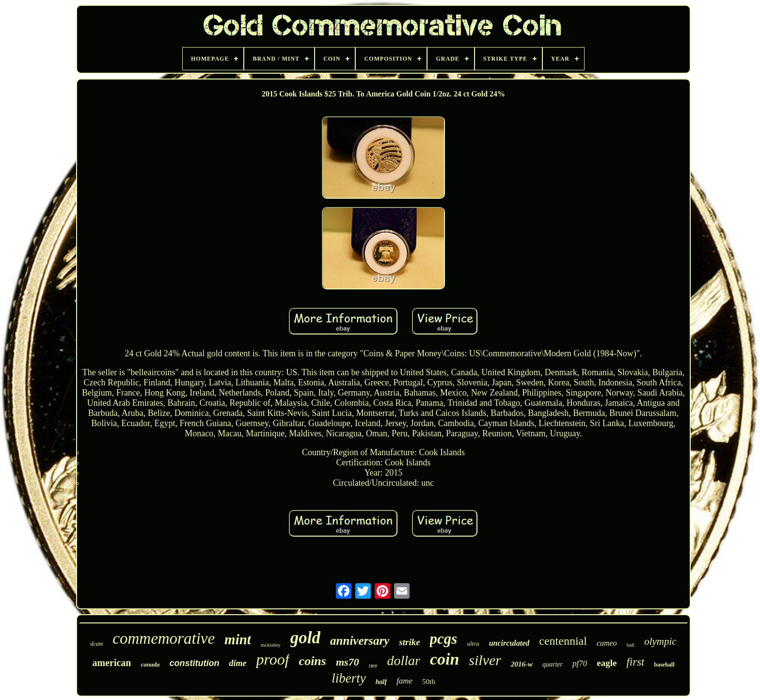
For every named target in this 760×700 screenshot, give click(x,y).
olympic (660, 641)
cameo (607, 643)
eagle (607, 663)
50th (429, 682)
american (111, 663)
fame (404, 681)
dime (237, 663)
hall (631, 645)
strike (409, 642)
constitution (194, 663)
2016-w (522, 664)
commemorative (164, 638)
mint (238, 639)
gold (305, 638)
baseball (664, 665)
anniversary (360, 641)
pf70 (580, 663)
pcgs (444, 639)
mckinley (271, 645)
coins (313, 661)
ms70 (348, 662)
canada (150, 664)
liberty (348, 678)
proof (272, 659)
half (381, 682)
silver (485, 660)
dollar (403, 660)
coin (444, 659)
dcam (96, 644)
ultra (473, 644)
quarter (553, 664)
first (635, 662)
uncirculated (509, 643)
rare (373, 666)
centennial (563, 641)
